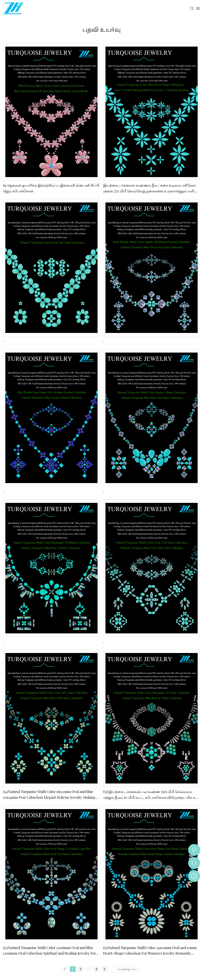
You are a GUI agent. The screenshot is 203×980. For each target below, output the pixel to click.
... (89, 968)
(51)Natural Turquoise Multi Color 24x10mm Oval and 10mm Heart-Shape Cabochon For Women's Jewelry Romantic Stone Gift (150, 951)
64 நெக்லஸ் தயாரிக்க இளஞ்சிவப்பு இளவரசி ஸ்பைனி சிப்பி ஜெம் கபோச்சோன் (51, 188)
